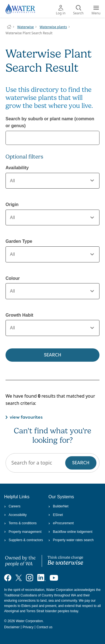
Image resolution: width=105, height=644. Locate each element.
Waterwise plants (53, 27)
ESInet (56, 515)
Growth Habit (19, 315)
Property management (23, 532)
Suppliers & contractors (23, 540)
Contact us (44, 627)
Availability (17, 168)
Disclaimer (12, 627)
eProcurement (61, 523)
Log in (61, 10)
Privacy (28, 627)
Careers (12, 506)
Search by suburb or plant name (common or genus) (50, 122)
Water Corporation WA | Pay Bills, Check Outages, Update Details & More (9, 27)
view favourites (26, 417)
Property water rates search (71, 540)
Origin (12, 204)
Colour (13, 278)
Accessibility (15, 515)
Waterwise (25, 27)
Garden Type (19, 241)
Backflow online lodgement (70, 532)
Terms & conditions (20, 523)
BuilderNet (58, 506)
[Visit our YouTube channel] (54, 578)
